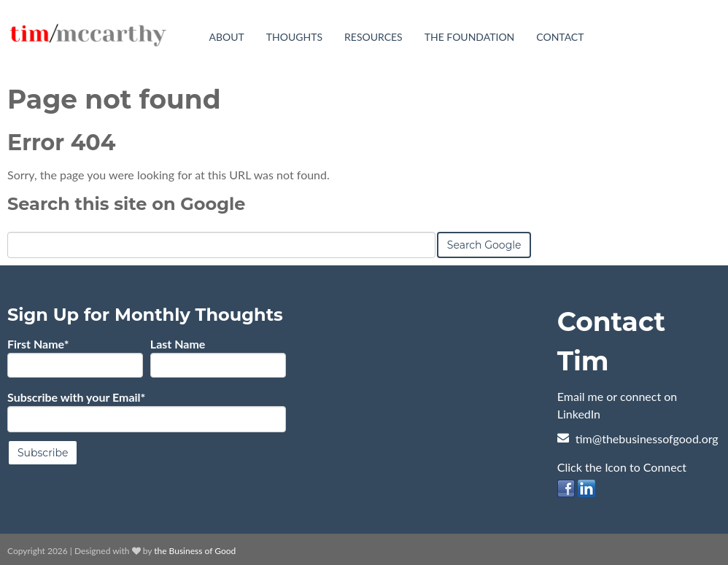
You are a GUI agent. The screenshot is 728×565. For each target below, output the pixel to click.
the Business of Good (195, 550)
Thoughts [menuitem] (294, 37)
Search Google (484, 244)
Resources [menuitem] (373, 37)
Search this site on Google (126, 203)
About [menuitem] (227, 37)
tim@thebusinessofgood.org (647, 438)
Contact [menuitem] (560, 37)
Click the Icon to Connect (622, 466)
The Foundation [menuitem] (470, 37)
